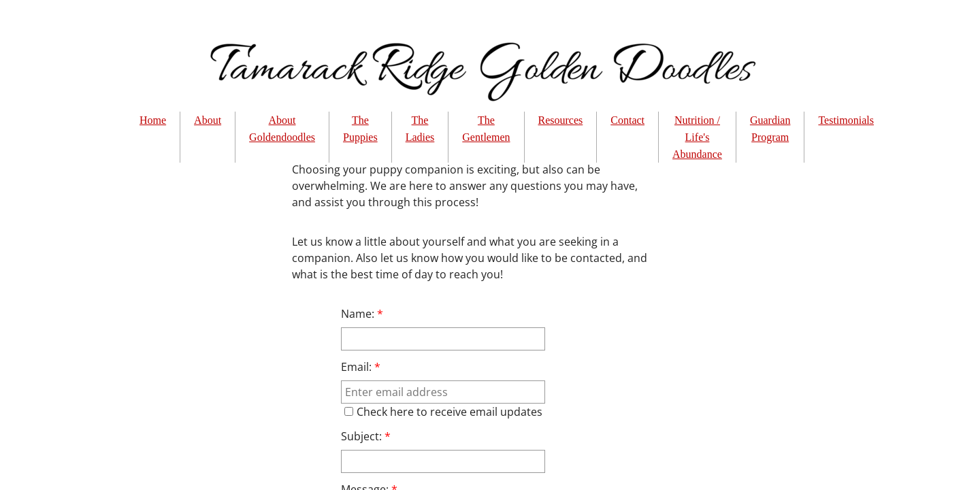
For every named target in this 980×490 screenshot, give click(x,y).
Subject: (366, 436)
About (208, 120)
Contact (627, 120)
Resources (561, 120)
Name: (362, 314)
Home (153, 120)
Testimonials (846, 120)
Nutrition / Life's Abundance (697, 137)
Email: (361, 367)
